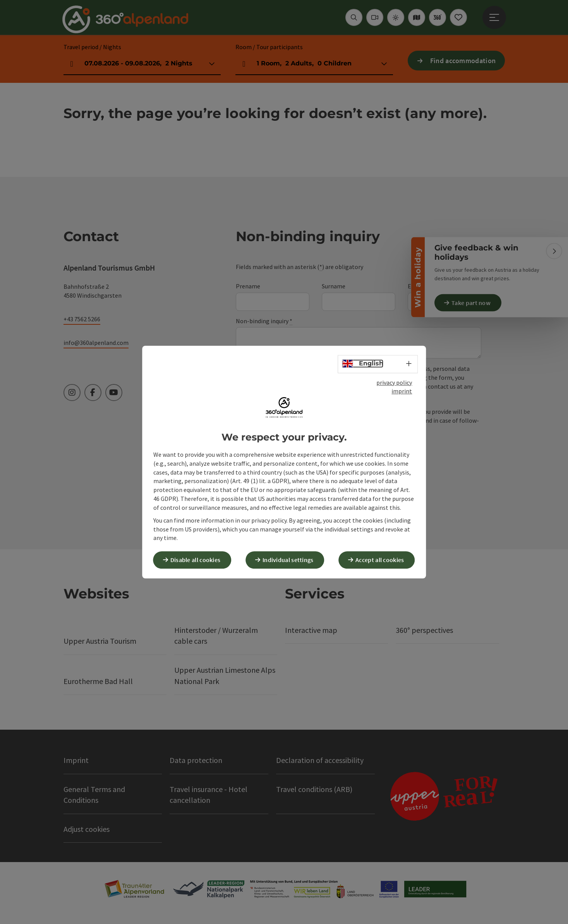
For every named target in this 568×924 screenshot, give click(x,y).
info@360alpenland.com (96, 343)
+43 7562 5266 (82, 319)
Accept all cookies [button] (382, 559)
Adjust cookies (87, 829)
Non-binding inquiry (264, 321)
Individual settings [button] (291, 559)
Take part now (474, 303)
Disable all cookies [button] (198, 559)
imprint (402, 392)
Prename (248, 286)
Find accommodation (463, 61)
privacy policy (394, 383)
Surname (334, 286)
